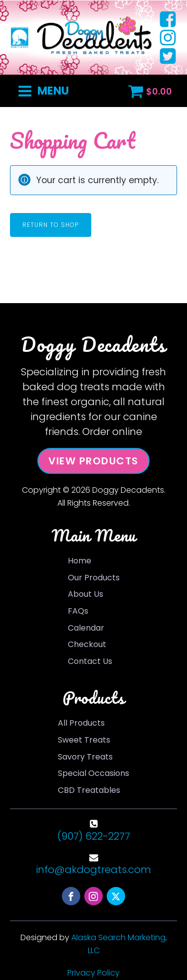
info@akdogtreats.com (93, 870)
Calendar (86, 628)
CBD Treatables (89, 790)
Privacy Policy (93, 973)
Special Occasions (93, 773)
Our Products (94, 578)
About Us (86, 594)
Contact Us (90, 661)
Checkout (87, 644)
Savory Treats (85, 757)
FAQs (78, 611)
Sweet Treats (84, 740)
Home (80, 561)
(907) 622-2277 (94, 836)
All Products (81, 723)
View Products (93, 461)
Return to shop (51, 225)
